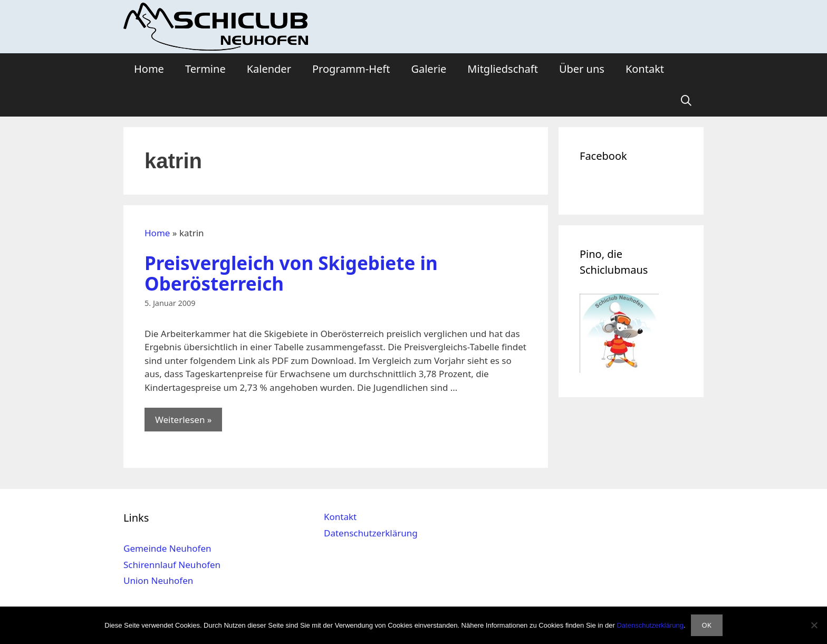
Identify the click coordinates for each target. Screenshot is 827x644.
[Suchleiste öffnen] (686, 101)
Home (149, 69)
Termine (205, 69)
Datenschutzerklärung (371, 533)
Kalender (269, 69)
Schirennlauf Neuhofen (172, 565)
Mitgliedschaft (503, 69)
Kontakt (645, 69)
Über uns (582, 69)
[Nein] (814, 625)
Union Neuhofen (158, 580)
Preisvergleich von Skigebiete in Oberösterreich (291, 273)
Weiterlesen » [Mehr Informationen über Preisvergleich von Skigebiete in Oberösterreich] (183, 420)
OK (707, 625)
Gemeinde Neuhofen (167, 548)
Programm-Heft (351, 69)
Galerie (429, 69)
